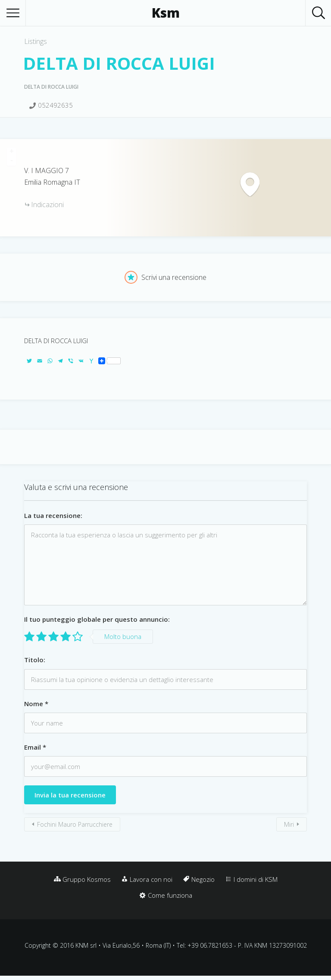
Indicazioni (47, 205)
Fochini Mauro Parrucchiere (75, 824)
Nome (36, 704)
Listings (36, 41)
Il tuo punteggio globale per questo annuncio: (97, 619)
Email (35, 747)
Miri (289, 824)
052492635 (55, 105)
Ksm (166, 13)
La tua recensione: (53, 515)
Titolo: (35, 660)
